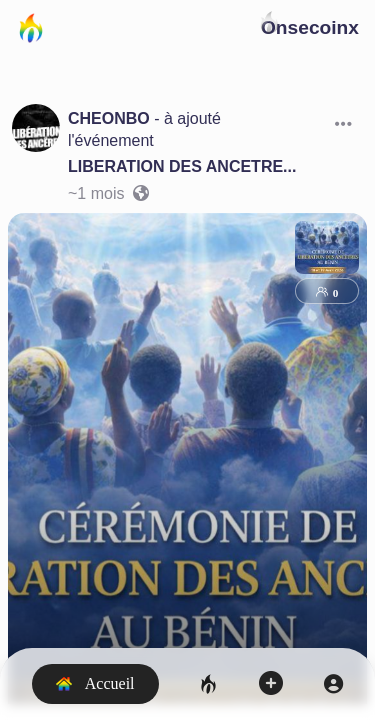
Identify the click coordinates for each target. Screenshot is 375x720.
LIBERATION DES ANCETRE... (182, 166)
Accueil (95, 683)
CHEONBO (109, 118)
